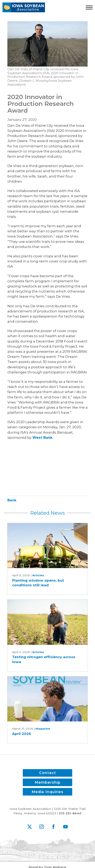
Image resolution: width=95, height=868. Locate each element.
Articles (38, 575)
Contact (48, 773)
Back (12, 500)
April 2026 (22, 734)
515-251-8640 (70, 813)
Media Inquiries (47, 792)
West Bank (42, 437)
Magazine (43, 729)
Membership (48, 782)
